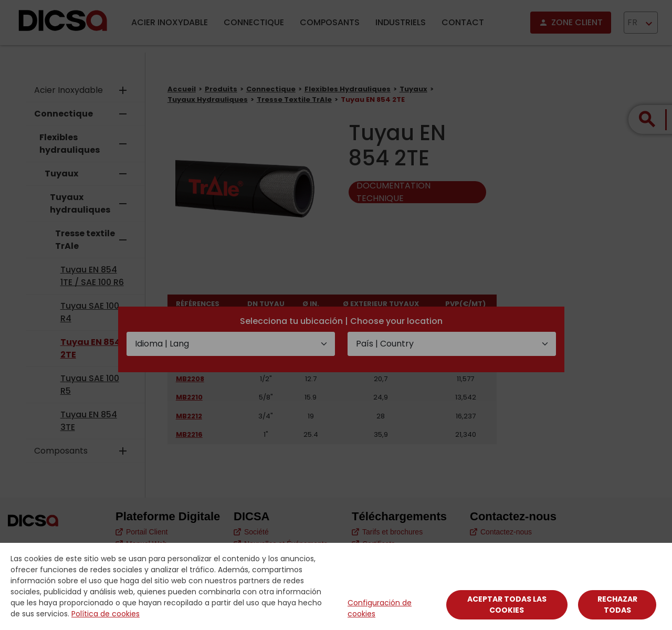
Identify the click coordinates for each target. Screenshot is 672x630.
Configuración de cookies (380, 608)
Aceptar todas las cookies (507, 605)
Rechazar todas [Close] (617, 605)
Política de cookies (106, 614)
